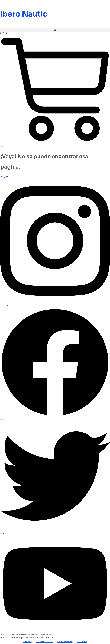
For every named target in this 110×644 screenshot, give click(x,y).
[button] (55, 30)
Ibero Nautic (24, 14)
